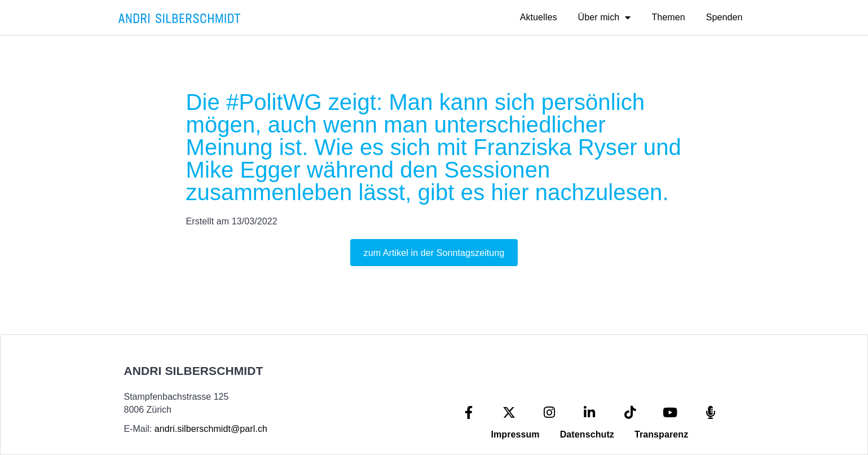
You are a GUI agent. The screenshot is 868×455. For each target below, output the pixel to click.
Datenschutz (587, 434)
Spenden (724, 17)
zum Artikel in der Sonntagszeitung (434, 253)
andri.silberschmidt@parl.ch (211, 429)
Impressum (515, 434)
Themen (668, 17)
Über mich (605, 17)
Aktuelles (539, 17)
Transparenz (661, 434)
